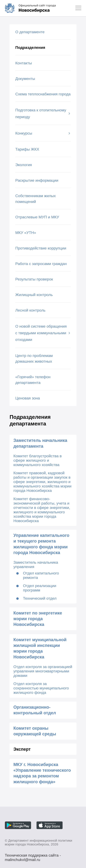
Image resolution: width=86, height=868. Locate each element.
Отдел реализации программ (40, 588)
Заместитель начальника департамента (40, 443)
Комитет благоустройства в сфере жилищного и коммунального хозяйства (38, 460)
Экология (24, 165)
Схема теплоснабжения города (43, 94)
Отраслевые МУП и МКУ (37, 217)
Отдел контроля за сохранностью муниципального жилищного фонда (41, 688)
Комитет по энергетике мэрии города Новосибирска (38, 619)
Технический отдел (40, 598)
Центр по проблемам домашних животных (34, 358)
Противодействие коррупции (41, 248)
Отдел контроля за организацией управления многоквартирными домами (43, 671)
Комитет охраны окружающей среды (35, 731)
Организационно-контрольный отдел (35, 710)
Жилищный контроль (34, 295)
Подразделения (30, 47)
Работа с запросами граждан (41, 264)
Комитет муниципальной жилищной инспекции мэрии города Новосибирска (40, 648)
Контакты (24, 63)
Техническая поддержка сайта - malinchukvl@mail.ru (33, 856)
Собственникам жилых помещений (36, 199)
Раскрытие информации (37, 180)
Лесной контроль (30, 310)
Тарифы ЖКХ (27, 149)
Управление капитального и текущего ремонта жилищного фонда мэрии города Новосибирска (41, 544)
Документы (25, 79)
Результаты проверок (34, 279)
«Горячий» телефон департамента (33, 380)
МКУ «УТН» (26, 233)
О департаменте (30, 32)
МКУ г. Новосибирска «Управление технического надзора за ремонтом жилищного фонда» (42, 773)
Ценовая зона (28, 398)
